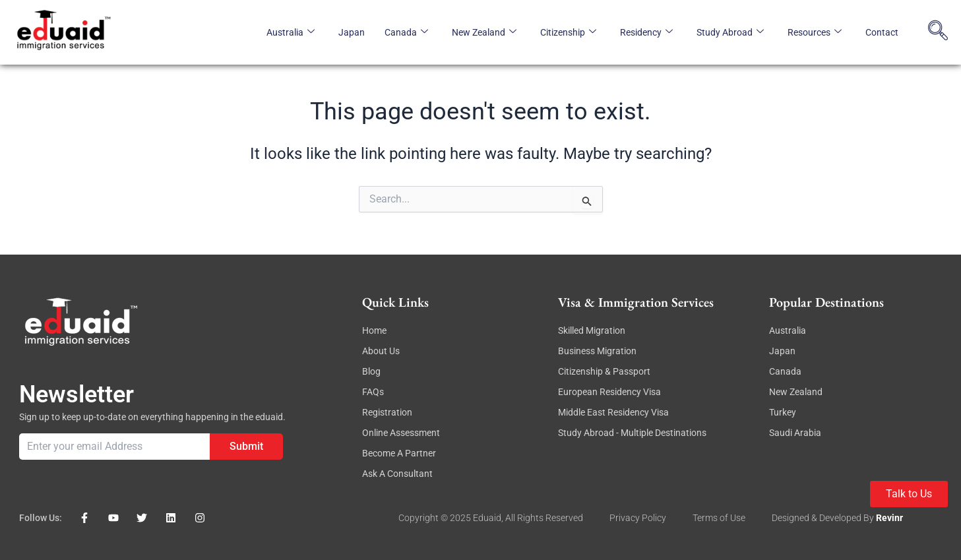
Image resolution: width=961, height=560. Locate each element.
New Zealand (484, 32)
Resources (815, 32)
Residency (646, 32)
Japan (352, 32)
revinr (889, 518)
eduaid (487, 518)
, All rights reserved (542, 518)
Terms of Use (719, 518)
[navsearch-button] (938, 32)
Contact (882, 32)
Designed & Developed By (824, 518)
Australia (291, 32)
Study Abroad (730, 32)
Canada (406, 32)
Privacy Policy (638, 518)
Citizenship (568, 32)
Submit (246, 446)
